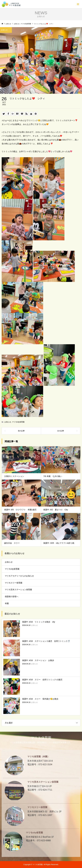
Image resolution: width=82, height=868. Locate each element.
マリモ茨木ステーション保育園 (18, 590)
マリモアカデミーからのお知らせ (19, 576)
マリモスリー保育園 (14, 583)
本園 (7, 603)
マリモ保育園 (41, 738)
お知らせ (8, 422)
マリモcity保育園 (18, 422)
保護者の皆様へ (12, 596)
